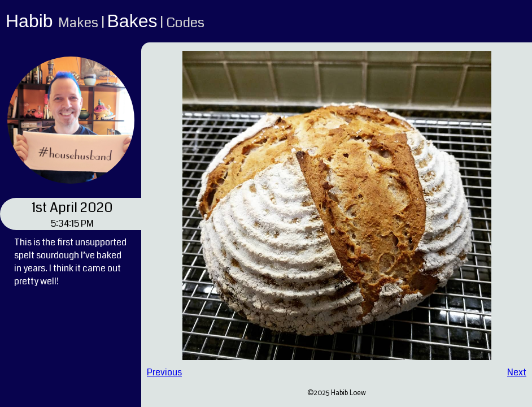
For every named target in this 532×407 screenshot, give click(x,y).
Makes (78, 23)
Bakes (132, 21)
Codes (185, 23)
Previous (164, 372)
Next (517, 372)
